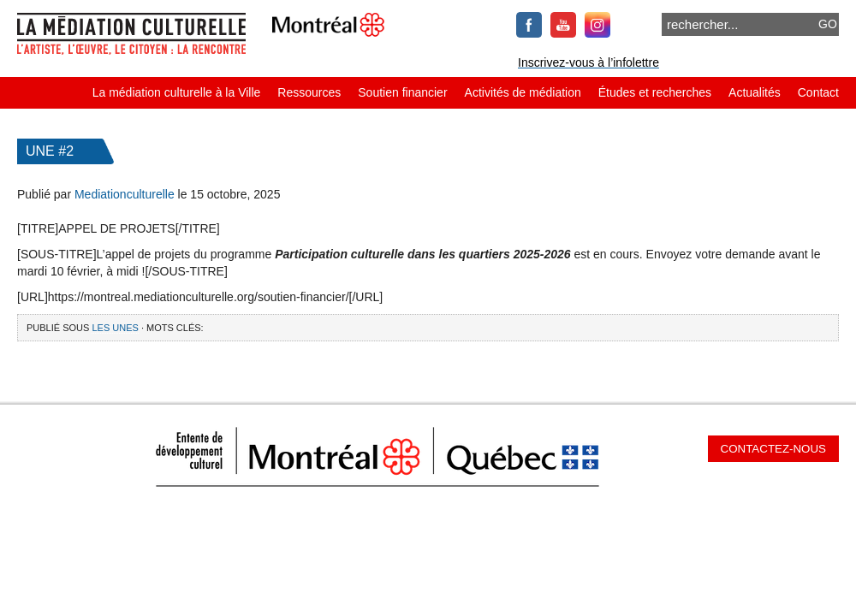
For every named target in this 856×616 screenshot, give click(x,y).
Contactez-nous (773, 449)
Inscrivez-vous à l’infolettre (588, 62)
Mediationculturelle (125, 194)
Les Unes (115, 328)
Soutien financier (402, 92)
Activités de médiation (523, 92)
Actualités (755, 92)
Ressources (309, 92)
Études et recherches (655, 92)
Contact (818, 92)
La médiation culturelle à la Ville (177, 92)
